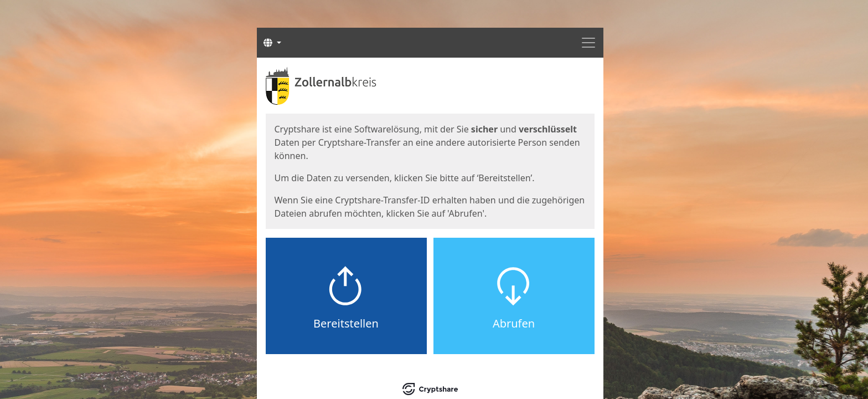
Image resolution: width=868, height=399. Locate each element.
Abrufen (514, 323)
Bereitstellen (346, 323)
